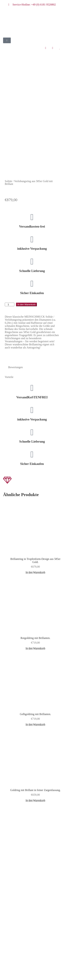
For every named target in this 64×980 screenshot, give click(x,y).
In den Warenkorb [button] (35, 474)
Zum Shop (37, 970)
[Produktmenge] (10, 206)
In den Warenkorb (26, 206)
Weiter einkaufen (19, 975)
